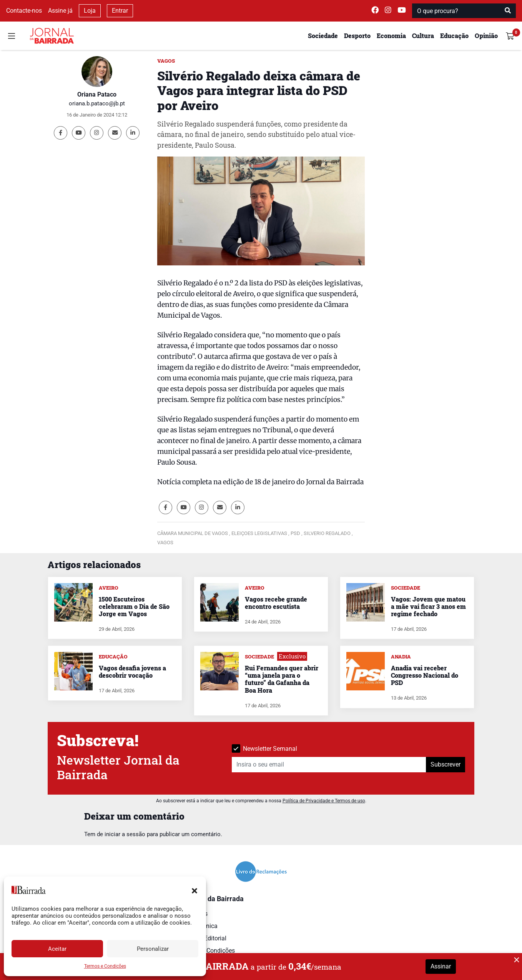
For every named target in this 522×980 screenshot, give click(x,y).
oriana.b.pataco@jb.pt (97, 103)
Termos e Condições (105, 966)
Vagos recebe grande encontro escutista (276, 603)
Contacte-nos (24, 11)
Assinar (441, 966)
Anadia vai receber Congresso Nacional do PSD (425, 675)
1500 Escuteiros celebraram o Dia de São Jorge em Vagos (134, 606)
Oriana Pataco (97, 94)
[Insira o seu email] (329, 765)
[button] (195, 890)
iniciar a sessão (125, 834)
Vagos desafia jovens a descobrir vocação (132, 672)
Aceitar (57, 949)
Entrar (120, 11)
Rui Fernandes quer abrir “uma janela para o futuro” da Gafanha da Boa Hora (282, 679)
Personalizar (153, 949)
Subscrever (446, 764)
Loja (90, 11)
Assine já (60, 11)
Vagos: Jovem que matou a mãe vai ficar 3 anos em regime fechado (428, 606)
